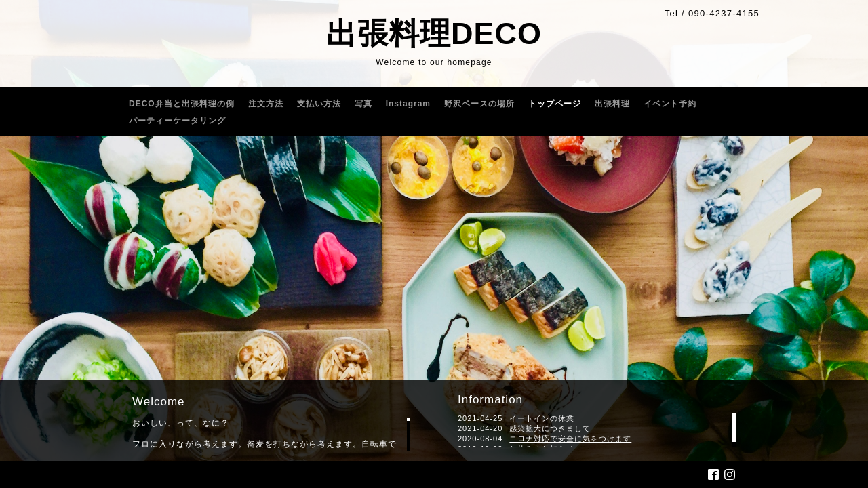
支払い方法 (319, 104)
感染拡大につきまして (550, 428)
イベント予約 (670, 104)
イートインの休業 (542, 418)
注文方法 (266, 104)
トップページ (555, 104)
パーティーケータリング (177, 121)
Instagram (408, 104)
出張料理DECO (434, 34)
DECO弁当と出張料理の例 (182, 104)
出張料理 (612, 104)
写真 (363, 104)
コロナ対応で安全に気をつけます (570, 439)
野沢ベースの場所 (479, 104)
